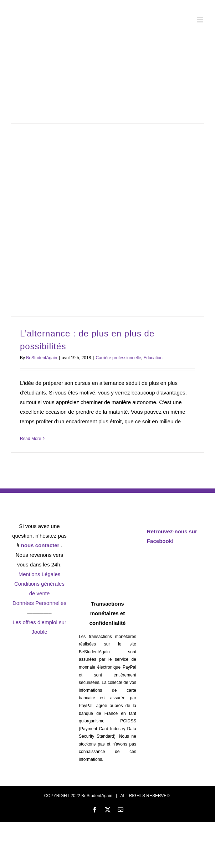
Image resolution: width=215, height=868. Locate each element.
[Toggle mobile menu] (201, 20)
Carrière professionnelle (118, 358)
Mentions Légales (40, 574)
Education (153, 358)
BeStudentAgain (42, 358)
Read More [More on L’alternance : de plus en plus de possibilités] (30, 439)
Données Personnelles (39, 603)
